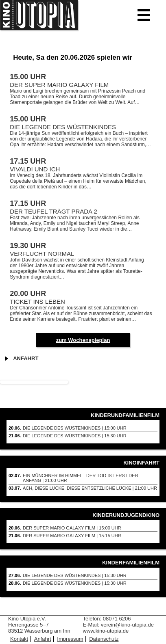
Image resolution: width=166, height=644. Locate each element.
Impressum (70, 639)
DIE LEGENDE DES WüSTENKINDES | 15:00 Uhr (75, 428)
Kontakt (19, 639)
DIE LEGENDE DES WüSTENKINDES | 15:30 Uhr (75, 436)
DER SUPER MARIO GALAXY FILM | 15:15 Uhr (72, 536)
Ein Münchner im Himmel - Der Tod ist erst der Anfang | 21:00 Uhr (81, 478)
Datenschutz (104, 639)
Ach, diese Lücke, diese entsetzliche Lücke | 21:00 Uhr (90, 488)
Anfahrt (26, 358)
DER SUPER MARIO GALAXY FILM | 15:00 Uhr (72, 528)
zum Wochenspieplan (83, 340)
